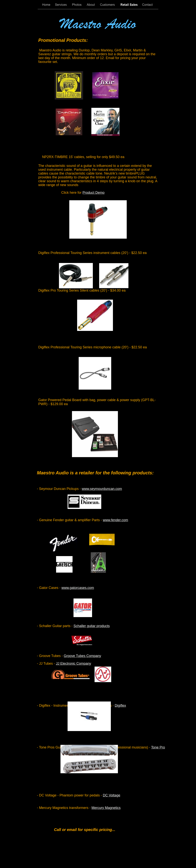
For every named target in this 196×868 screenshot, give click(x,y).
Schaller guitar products (92, 626)
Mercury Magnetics (106, 808)
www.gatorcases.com (78, 588)
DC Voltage (111, 795)
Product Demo (94, 193)
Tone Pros (159, 747)
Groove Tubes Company (82, 656)
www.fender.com (115, 520)
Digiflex (120, 706)
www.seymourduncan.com (102, 489)
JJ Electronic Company (73, 664)
